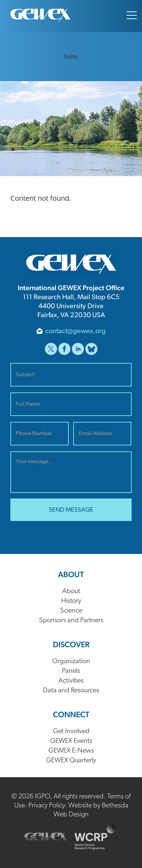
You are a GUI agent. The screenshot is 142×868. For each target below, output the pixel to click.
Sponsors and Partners (71, 620)
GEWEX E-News (71, 751)
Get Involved (71, 731)
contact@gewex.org (75, 331)
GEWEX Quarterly (71, 761)
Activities (71, 681)
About (71, 591)
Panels (71, 671)
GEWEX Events (71, 741)
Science (71, 611)
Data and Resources (71, 691)
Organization (71, 661)
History (71, 601)
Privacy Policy (47, 806)
